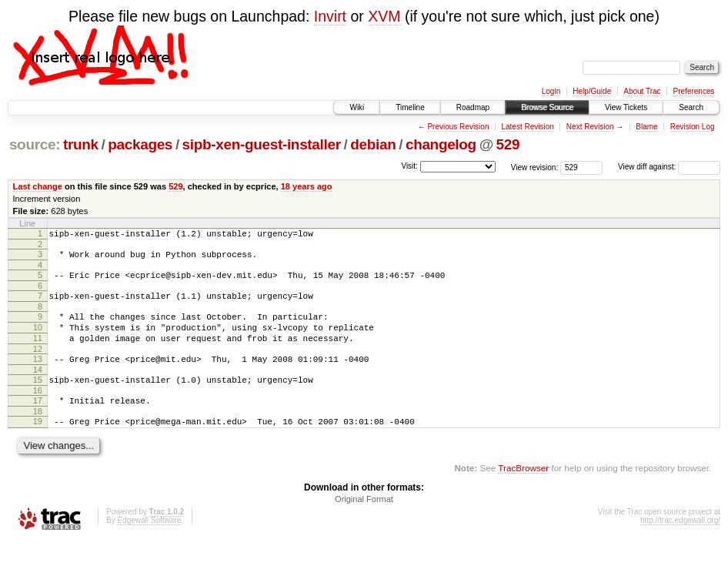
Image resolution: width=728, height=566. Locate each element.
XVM (384, 16)
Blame (646, 127)
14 (38, 388)
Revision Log (693, 127)
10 (38, 339)
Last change (38, 186)
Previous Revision (458, 127)
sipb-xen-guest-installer (262, 144)
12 (38, 365)
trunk (81, 144)
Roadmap (473, 107)
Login (551, 91)
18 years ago (307, 186)
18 (38, 434)
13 (38, 375)
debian (373, 144)
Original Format (364, 524)
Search (691, 107)
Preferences (694, 91)
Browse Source (547, 107)
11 (38, 352)
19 (38, 444)
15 (38, 398)
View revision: (535, 167)
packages (140, 144)
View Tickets (626, 107)
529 (508, 144)
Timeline (410, 107)
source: (35, 144)
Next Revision (590, 127)
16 (38, 411)
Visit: (409, 166)
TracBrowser (523, 493)
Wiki (357, 107)
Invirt (330, 16)
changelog (441, 144)
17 (38, 421)
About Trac (642, 91)
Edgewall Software (149, 546)
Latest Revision (527, 127)
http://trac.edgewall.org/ (680, 546)
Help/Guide (592, 91)
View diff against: (669, 167)
